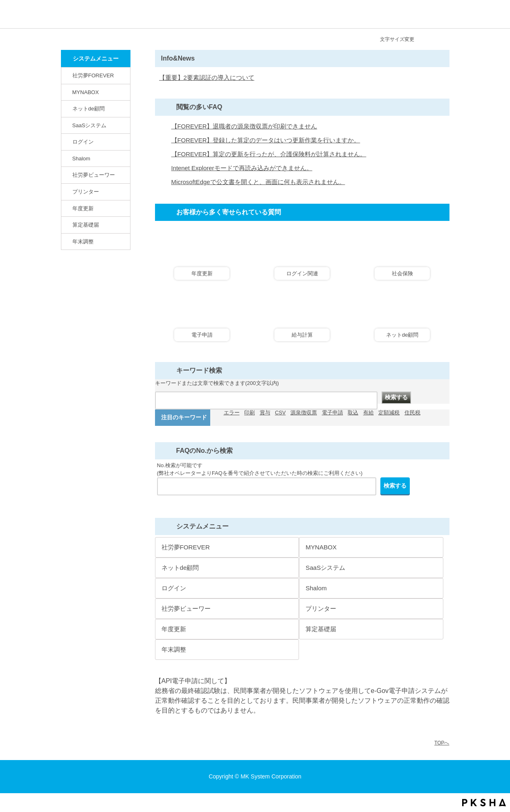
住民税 (412, 413)
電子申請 (333, 413)
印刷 (249, 413)
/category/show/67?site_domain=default (67, 158)
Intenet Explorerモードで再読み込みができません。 (242, 168)
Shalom (81, 159)
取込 (353, 413)
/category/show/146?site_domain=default (67, 75)
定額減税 (389, 413)
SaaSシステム (90, 125)
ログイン (83, 142)
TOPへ (442, 743)
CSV (280, 413)
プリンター (86, 192)
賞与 (265, 413)
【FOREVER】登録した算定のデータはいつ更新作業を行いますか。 (266, 140)
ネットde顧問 (89, 109)
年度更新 (83, 208)
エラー (232, 413)
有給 (368, 413)
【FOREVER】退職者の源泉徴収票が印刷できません (244, 126)
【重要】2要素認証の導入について (207, 78)
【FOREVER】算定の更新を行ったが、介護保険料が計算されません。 (269, 154)
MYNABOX (86, 92)
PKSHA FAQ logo (484, 803)
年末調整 (83, 242)
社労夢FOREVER (93, 75)
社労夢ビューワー (94, 175)
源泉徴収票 (304, 413)
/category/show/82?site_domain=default (67, 108)
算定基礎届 (86, 225)
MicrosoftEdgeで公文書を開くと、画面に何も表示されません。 (258, 182)
